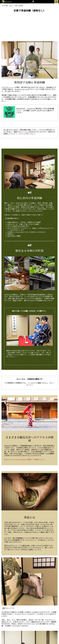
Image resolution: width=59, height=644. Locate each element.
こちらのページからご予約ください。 (23, 134)
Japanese (11, 6)
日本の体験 (5, 6)
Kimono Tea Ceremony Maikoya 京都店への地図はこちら (25, 460)
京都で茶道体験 (19, 6)
